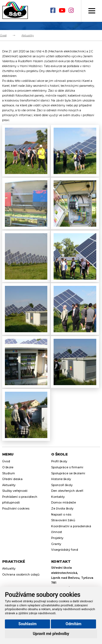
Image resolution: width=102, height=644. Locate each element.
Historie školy (61, 479)
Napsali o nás (61, 515)
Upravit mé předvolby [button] (51, 634)
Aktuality (28, 35)
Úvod (3, 35)
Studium (9, 473)
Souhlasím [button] (28, 624)
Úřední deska (12, 479)
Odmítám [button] (73, 624)
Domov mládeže (64, 503)
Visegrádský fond (65, 550)
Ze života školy (62, 509)
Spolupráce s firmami (67, 467)
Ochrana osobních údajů (21, 575)
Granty (56, 544)
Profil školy (59, 461)
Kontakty (58, 497)
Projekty (57, 538)
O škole (8, 467)
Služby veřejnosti (15, 491)
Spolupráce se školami (68, 473)
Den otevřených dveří (67, 491)
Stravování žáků (63, 520)
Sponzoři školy (62, 485)
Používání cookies (16, 509)
